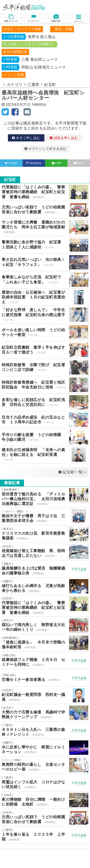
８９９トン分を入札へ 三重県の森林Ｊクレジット (45, 730)
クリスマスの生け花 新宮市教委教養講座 (45, 534)
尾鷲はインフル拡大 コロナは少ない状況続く (45, 783)
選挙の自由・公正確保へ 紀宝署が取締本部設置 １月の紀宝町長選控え (45, 297)
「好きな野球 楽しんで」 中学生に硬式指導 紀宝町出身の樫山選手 (45, 315)
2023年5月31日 (18, 105)
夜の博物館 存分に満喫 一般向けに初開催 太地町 (45, 800)
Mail (79, 163)
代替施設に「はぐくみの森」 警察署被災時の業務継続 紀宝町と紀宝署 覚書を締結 (45, 192)
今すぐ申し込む (26, 138)
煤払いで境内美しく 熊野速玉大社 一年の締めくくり (45, 625)
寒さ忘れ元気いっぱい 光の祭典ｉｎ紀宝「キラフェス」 (45, 262)
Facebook (34, 163)
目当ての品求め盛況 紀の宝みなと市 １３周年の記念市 (45, 420)
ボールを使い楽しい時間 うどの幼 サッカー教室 (45, 332)
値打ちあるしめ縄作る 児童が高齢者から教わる (45, 586)
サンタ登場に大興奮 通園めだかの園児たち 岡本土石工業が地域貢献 (45, 227)
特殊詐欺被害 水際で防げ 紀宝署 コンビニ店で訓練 (45, 367)
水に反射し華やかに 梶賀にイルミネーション (45, 748)
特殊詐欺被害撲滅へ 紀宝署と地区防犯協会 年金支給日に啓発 (45, 385)
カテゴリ (15, 85)
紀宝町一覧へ (72, 472)
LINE (56, 163)
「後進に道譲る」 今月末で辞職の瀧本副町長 (45, 643)
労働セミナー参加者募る (45, 678)
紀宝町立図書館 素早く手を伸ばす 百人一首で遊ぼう (45, 350)
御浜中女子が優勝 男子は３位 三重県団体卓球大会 (45, 516)
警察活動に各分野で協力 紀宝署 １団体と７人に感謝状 (45, 245)
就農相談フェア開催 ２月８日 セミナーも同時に (45, 660)
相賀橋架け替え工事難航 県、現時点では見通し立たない (45, 551)
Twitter (11, 163)
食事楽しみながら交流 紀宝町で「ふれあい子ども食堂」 (45, 280)
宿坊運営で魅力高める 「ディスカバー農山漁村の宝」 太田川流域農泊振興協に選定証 (45, 497)
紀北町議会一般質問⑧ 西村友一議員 (45, 695)
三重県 (33, 85)
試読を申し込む (64, 138)
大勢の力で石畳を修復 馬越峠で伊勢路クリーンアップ (45, 713)
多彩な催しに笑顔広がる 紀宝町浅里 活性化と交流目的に (45, 402)
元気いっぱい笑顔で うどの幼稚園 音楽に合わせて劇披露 (45, 210)
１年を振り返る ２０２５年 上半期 (45, 835)
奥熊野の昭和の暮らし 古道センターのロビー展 (45, 765)
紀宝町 (50, 85)
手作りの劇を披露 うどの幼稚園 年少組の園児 (45, 437)
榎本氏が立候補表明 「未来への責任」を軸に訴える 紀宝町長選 (45, 455)
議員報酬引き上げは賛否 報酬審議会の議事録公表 (45, 569)
